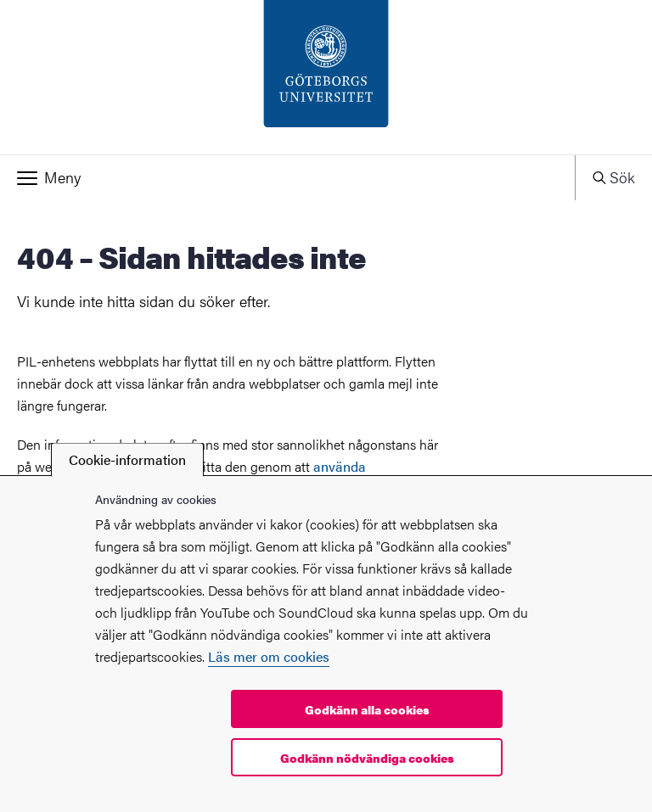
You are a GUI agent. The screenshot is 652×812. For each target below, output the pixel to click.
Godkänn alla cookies (367, 709)
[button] (287, 177)
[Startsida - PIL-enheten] (326, 77)
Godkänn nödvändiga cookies (367, 758)
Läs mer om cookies (269, 656)
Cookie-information (127, 459)
